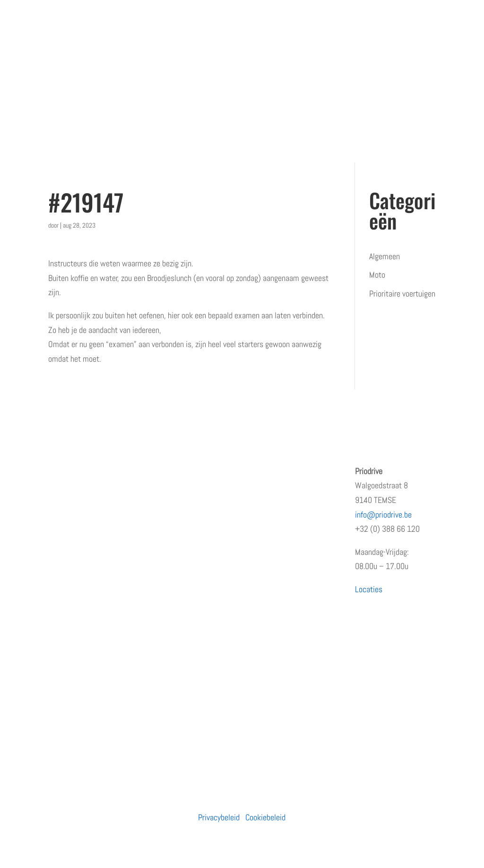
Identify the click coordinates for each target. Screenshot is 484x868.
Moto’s (161, 508)
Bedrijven (165, 489)
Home (57, 471)
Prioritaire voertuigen (402, 294)
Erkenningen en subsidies (88, 508)
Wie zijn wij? (68, 489)
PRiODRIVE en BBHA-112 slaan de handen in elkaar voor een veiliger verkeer (293, 595)
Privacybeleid (219, 817)
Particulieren (170, 471)
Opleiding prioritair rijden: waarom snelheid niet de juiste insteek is (293, 485)
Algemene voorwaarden (85, 602)
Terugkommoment (77, 527)
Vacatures (64, 546)
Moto (377, 275)
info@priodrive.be (383, 515)
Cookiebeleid (265, 817)
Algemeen (385, 256)
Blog (55, 565)
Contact (61, 583)
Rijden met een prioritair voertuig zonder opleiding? (291, 643)
